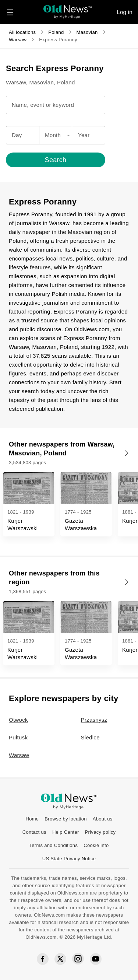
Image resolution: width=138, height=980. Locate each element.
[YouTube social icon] (96, 959)
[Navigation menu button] (10, 12)
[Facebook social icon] (43, 959)
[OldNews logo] (68, 9)
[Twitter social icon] (60, 959)
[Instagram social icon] (78, 959)
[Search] (69, 160)
